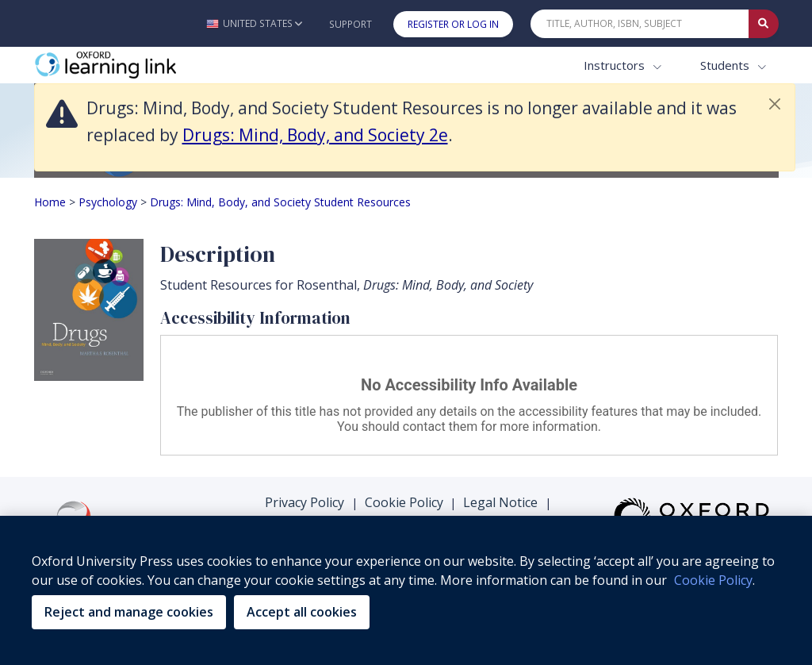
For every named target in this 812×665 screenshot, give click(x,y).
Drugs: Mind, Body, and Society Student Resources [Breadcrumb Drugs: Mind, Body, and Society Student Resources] (280, 202)
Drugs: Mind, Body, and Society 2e (315, 135)
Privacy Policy (304, 502)
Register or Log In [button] (453, 24)
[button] (254, 23)
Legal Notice (500, 502)
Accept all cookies (302, 612)
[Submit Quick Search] (764, 24)
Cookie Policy (404, 502)
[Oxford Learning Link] (153, 65)
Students (726, 65)
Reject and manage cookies (129, 612)
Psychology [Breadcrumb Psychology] (108, 202)
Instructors (616, 65)
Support (350, 24)
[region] (406, 590)
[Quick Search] (640, 24)
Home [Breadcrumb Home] (50, 202)
